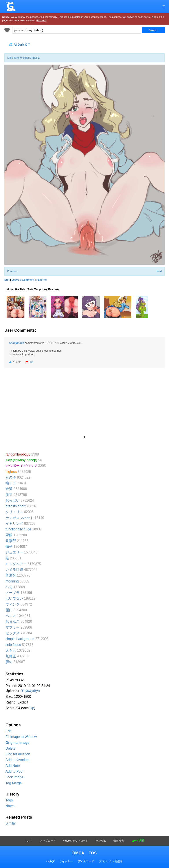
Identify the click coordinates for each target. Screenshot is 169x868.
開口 (9, 610)
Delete (10, 748)
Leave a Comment (23, 280)
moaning (12, 581)
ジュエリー (14, 552)
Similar (11, 823)
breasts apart (16, 506)
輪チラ (11, 483)
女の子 (11, 477)
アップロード (48, 841)
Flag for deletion (18, 754)
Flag (29, 362)
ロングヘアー (16, 564)
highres (11, 472)
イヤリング (14, 524)
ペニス (11, 616)
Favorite (41, 280)
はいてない (14, 598)
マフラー (13, 627)
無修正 (11, 656)
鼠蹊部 (11, 541)
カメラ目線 (14, 570)
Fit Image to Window (21, 737)
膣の (9, 662)
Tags (9, 800)
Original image (17, 743)
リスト (28, 841)
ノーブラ (13, 593)
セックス (13, 633)
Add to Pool (14, 771)
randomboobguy (18, 454)
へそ (9, 587)
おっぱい (13, 500)
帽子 (9, 547)
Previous (12, 271)
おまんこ (13, 621)
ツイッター (66, 861)
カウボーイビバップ (21, 466)
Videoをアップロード (75, 841)
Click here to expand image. (23, 58)
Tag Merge (14, 783)
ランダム (101, 841)
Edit (8, 731)
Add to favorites (17, 760)
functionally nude (18, 529)
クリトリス (14, 512)
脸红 (9, 495)
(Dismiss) (41, 20)
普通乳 (11, 575)
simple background (20, 639)
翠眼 (9, 535)
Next (159, 271)
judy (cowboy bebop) (21, 460)
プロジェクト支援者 (111, 861)
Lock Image (14, 777)
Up (32, 708)
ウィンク (13, 604)
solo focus (13, 645)
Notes (10, 806)
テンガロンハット (20, 518)
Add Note (13, 766)
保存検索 (119, 841)
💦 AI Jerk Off (19, 45)
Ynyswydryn (31, 691)
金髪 (9, 489)
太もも (11, 650)
